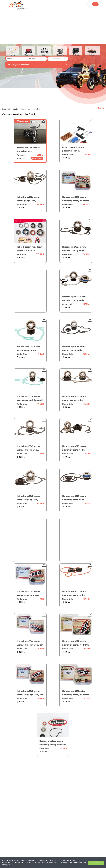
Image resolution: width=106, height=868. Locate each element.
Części (45, 50)
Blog (13, 50)
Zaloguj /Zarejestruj (89, 4)
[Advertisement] (53, 25)
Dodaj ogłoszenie (68, 4)
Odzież (77, 50)
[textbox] (16, 59)
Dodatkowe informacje (35, 865)
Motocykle (29, 50)
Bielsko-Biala (68, 155)
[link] (16, 110)
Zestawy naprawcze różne (30, 110)
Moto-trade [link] (6, 110)
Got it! (94, 863)
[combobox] (16, 59)
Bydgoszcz (21, 156)
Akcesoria (61, 50)
